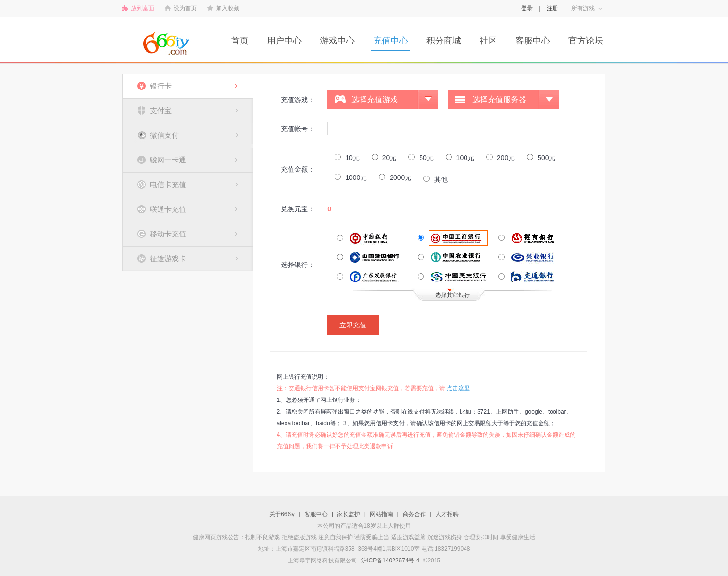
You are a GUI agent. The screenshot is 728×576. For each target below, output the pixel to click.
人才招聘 (447, 514)
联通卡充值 (168, 209)
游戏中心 (337, 41)
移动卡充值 (168, 234)
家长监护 (349, 514)
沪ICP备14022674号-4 (390, 561)
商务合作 (414, 514)
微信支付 (164, 135)
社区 (488, 41)
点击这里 (458, 388)
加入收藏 (228, 8)
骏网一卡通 (168, 160)
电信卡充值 (168, 185)
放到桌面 (143, 8)
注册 (553, 8)
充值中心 (391, 41)
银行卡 (161, 86)
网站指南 (381, 514)
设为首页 (185, 8)
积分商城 (444, 41)
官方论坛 (586, 41)
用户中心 (284, 41)
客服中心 (533, 41)
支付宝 (161, 111)
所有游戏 (583, 8)
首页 (240, 41)
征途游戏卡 (168, 258)
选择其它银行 (452, 295)
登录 (527, 8)
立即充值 (353, 325)
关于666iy (282, 514)
